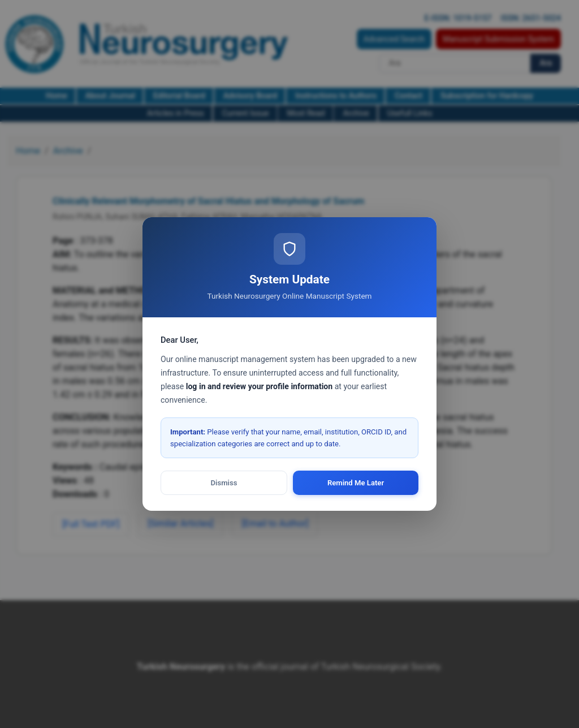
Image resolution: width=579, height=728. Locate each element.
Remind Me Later (356, 483)
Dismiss (224, 483)
